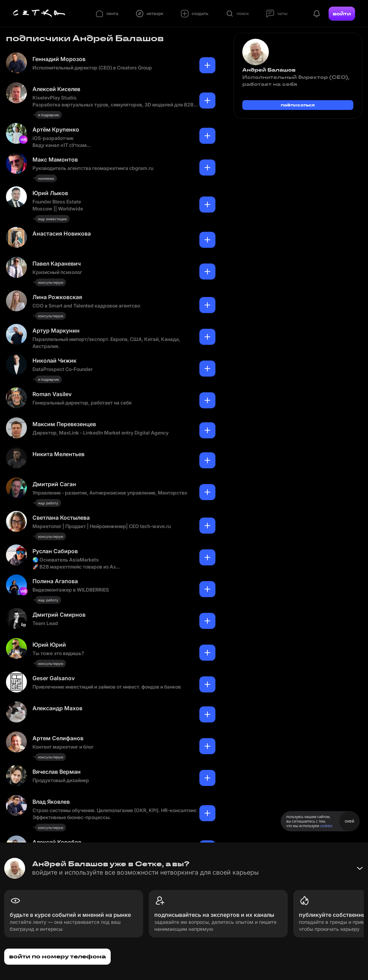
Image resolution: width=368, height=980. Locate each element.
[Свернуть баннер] (360, 868)
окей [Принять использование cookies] (349, 821)
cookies (326, 826)
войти (342, 14)
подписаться (298, 105)
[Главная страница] (39, 14)
